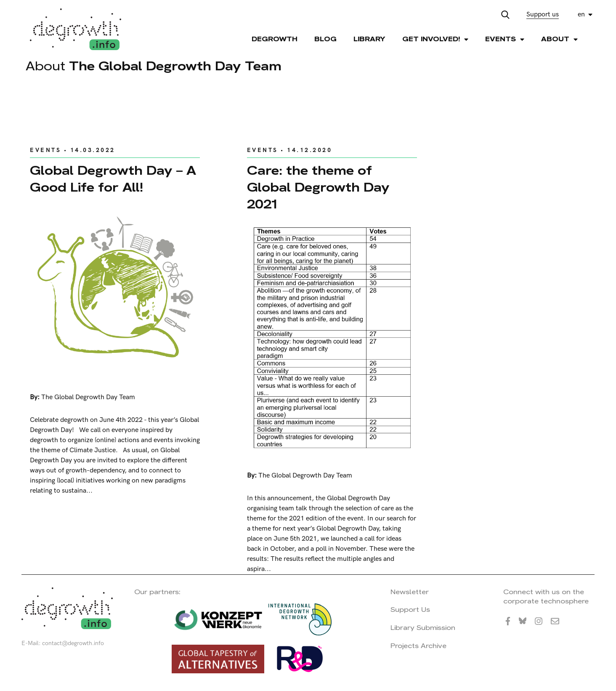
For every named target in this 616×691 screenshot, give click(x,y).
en (581, 15)
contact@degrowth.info (73, 643)
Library (369, 39)
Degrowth (275, 39)
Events (45, 150)
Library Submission (423, 628)
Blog (325, 39)
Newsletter (410, 592)
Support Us (410, 610)
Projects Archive (418, 646)
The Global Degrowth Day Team (88, 397)
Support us (543, 15)
